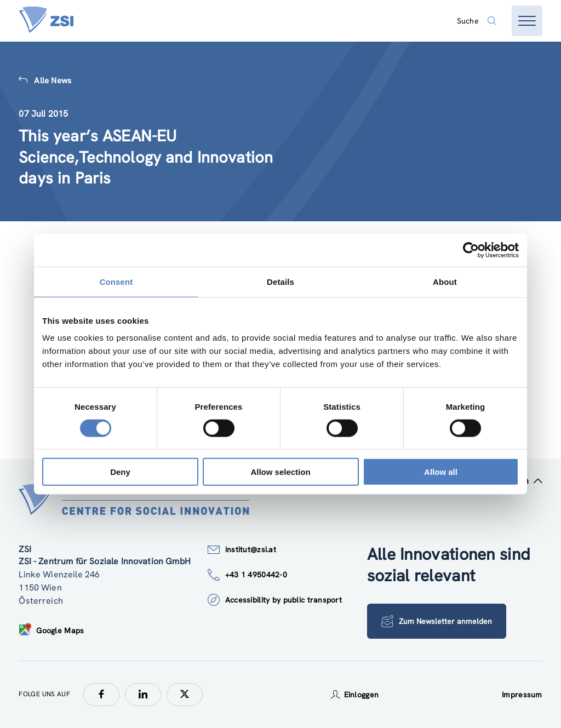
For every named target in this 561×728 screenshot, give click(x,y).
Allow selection (280, 472)
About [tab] (445, 281)
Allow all (441, 472)
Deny (120, 472)
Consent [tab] (116, 281)
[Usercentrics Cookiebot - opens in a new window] (471, 250)
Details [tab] (280, 281)
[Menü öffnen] (527, 21)
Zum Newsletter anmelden (437, 621)
